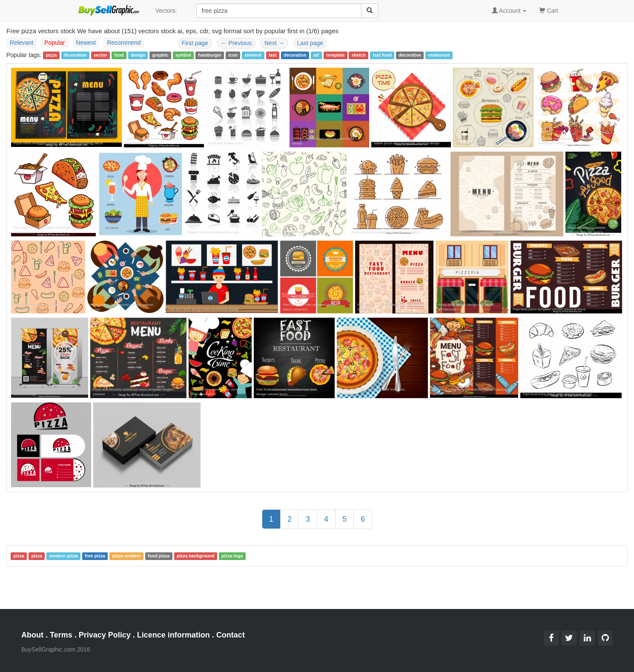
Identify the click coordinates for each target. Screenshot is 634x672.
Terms (61, 635)
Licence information (174, 635)
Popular (55, 43)
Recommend (124, 43)
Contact (231, 635)
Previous (236, 43)
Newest (86, 43)
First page (195, 43)
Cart (548, 10)
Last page (310, 43)
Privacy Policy (105, 635)
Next (274, 43)
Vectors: (166, 11)
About (32, 635)
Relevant (22, 43)
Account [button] (509, 11)
